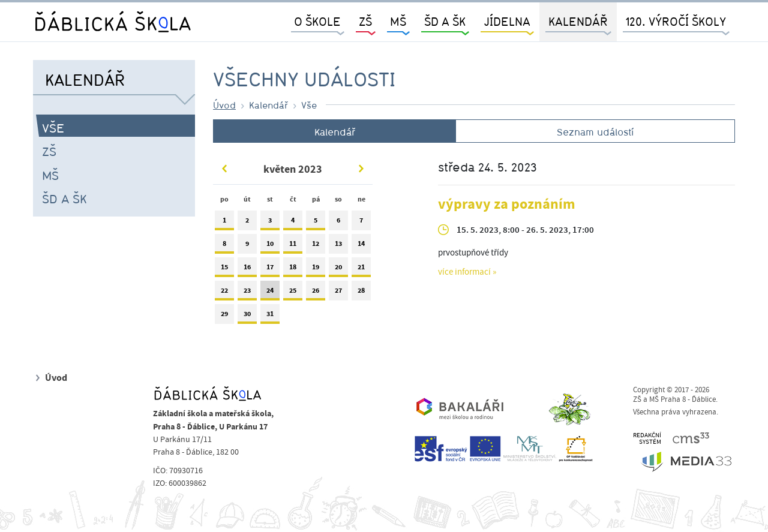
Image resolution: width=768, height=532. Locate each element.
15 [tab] (224, 270)
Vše (53, 128)
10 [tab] (270, 246)
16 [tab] (247, 270)
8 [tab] (224, 246)
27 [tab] (338, 293)
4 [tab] (293, 223)
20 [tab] (338, 270)
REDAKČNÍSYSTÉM (647, 439)
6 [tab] (338, 223)
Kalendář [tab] (335, 132)
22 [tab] (224, 293)
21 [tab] (361, 270)
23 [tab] (247, 293)
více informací (464, 272)
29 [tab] (224, 316)
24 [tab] (270, 293)
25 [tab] (293, 293)
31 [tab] (270, 316)
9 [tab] (247, 246)
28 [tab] (361, 293)
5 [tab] (316, 223)
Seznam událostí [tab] (595, 132)
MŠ (50, 175)
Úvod (224, 105)
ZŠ (49, 151)
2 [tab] (247, 223)
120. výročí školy (676, 21)
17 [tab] (270, 270)
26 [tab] (316, 293)
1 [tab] (224, 223)
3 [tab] (270, 223)
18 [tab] (293, 270)
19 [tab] (316, 270)
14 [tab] (361, 246)
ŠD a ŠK (64, 199)
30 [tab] (247, 316)
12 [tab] (316, 246)
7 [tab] (361, 223)
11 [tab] (293, 246)
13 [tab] (338, 246)
